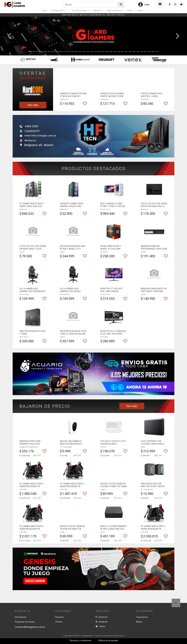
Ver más (33, 105)
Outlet (130, 10)
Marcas (97, 10)
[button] (9, 36)
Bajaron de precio (115, 10)
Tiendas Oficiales (79, 10)
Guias (140, 10)
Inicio (45, 10)
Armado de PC (58, 10)
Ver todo (132, 406)
